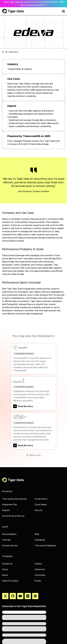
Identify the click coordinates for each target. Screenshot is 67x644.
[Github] (13, 596)
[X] (5, 596)
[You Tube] (20, 596)
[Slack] (35, 596)
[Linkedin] (28, 596)
